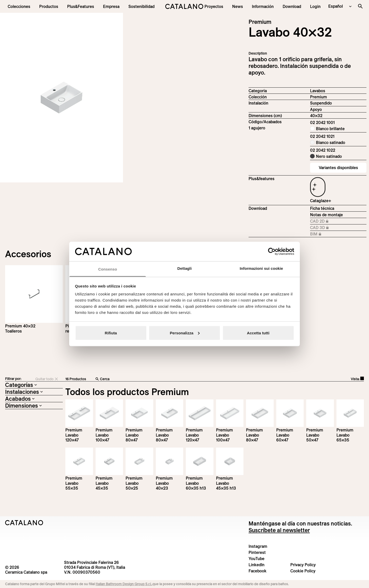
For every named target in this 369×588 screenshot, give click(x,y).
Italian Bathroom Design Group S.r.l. (124, 584)
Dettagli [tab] (184, 268)
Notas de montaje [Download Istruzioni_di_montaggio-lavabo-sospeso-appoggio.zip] (326, 215)
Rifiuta (111, 333)
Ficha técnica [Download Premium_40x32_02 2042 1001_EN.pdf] (322, 208)
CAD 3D (327, 228)
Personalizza (185, 333)
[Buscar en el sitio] (360, 6)
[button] (19, 6)
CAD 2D (327, 221)
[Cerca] (171, 379)
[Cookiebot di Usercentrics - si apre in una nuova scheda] (272, 251)
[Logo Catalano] (24, 523)
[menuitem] (81, 6)
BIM (327, 234)
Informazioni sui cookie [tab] (262, 268)
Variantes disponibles (338, 168)
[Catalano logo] (184, 6)
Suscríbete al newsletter (279, 530)
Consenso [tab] (107, 269)
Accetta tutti (258, 333)
